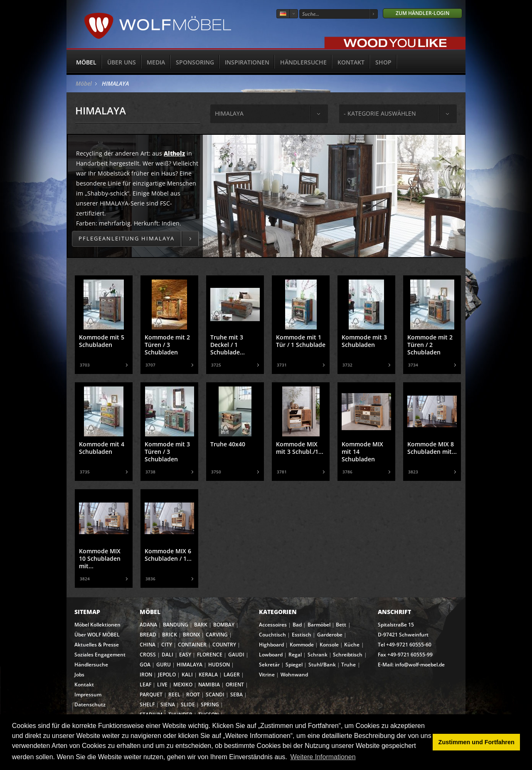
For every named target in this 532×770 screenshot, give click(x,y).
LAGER (232, 675)
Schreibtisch (348, 655)
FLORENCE (210, 655)
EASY (185, 655)
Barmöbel (319, 625)
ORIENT (235, 685)
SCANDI (215, 694)
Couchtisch (272, 635)
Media (156, 62)
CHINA (148, 645)
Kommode (302, 645)
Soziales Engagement (100, 655)
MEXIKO (183, 685)
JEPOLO (167, 675)
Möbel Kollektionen (97, 625)
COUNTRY (224, 645)
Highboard (271, 645)
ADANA (148, 625)
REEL (174, 694)
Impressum (88, 694)
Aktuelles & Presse (97, 645)
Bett (341, 625)
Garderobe (330, 635)
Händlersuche (303, 62)
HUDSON (219, 665)
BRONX (191, 635)
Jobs (79, 675)
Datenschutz (90, 704)
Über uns (122, 62)
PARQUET (151, 694)
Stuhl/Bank (322, 665)
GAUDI (236, 655)
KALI (187, 675)
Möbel (86, 62)
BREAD (148, 635)
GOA (145, 665)
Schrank (318, 655)
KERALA (208, 675)
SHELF (147, 704)
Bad (297, 625)
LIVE (162, 685)
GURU (164, 665)
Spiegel (294, 665)
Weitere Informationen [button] (323, 757)
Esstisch (302, 635)
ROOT (193, 694)
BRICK (170, 635)
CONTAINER (192, 645)
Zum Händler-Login (422, 13)
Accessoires (273, 625)
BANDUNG (176, 625)
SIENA (168, 704)
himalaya (229, 113)
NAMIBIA (209, 685)
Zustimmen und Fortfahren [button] (477, 742)
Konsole (329, 645)
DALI (167, 655)
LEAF (145, 685)
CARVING (217, 635)
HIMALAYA (115, 83)
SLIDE (188, 704)
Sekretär (269, 665)
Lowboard (271, 655)
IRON (146, 675)
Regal (295, 655)
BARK (201, 625)
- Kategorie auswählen (380, 113)
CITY (167, 645)
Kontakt (351, 62)
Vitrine (267, 675)
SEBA (236, 694)
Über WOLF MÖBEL (97, 635)
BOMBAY (224, 625)
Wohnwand (294, 675)
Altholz (174, 153)
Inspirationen (247, 62)
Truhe (349, 665)
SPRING (210, 704)
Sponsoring (195, 62)
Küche (352, 645)
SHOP (383, 62)
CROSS (148, 655)
